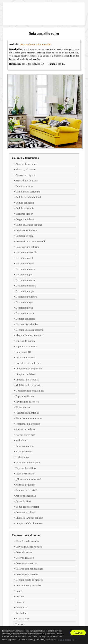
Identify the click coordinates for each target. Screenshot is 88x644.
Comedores (22, 607)
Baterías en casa (24, 186)
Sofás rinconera (24, 451)
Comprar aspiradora (26, 230)
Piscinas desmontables (28, 413)
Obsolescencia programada (30, 391)
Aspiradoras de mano (27, 181)
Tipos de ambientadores (28, 462)
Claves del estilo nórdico (29, 547)
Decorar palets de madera (29, 580)
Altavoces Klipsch (25, 175)
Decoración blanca (25, 269)
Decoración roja (24, 302)
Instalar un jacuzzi (25, 357)
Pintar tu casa (23, 407)
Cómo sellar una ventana (29, 225)
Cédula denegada (25, 203)
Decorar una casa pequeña (29, 330)
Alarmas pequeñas (25, 485)
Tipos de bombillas (26, 468)
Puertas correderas (25, 429)
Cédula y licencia (25, 208)
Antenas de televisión (27, 490)
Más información (66, 640)
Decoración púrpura (26, 297)
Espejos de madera (25, 341)
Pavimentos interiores (27, 402)
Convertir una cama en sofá (30, 241)
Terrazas (20, 624)
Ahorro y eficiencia (26, 169)
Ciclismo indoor (24, 214)
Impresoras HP (24, 352)
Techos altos (22, 457)
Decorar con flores (25, 319)
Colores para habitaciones (29, 569)
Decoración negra (25, 291)
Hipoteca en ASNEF (26, 346)
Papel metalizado (25, 396)
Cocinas (20, 596)
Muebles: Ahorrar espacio (29, 518)
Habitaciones (23, 619)
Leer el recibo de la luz (28, 363)
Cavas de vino (23, 501)
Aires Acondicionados (27, 541)
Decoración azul (24, 258)
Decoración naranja (26, 286)
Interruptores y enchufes (28, 585)
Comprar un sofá (24, 236)
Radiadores (21, 440)
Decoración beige (25, 263)
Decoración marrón (26, 280)
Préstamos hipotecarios (28, 424)
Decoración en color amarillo (35, 44)
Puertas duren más (25, 435)
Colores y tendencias (25, 158)
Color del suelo (24, 552)
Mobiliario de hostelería (28, 385)
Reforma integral (25, 446)
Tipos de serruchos (26, 474)
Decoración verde (25, 313)
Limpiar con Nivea (26, 374)
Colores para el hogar (26, 535)
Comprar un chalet (25, 512)
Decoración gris (24, 274)
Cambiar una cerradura (28, 192)
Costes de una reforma (28, 247)
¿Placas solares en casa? (28, 479)
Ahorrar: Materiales (26, 164)
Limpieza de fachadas (27, 380)
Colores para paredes (27, 574)
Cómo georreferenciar (27, 507)
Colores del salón (25, 558)
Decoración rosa (24, 308)
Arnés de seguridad (26, 496)
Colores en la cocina (26, 563)
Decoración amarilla (26, 252)
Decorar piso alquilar (27, 324)
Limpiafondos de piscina (29, 368)
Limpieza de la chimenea (29, 523)
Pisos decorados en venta (29, 418)
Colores (20, 602)
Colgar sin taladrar (25, 219)
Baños (19, 591)
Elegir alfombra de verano (29, 335)
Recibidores (22, 613)
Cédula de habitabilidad (28, 197)
